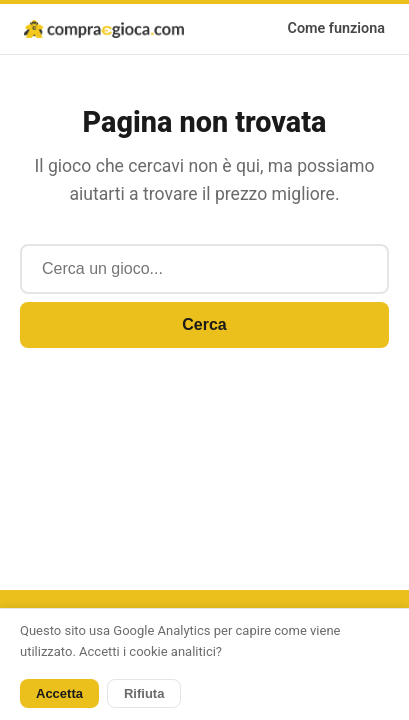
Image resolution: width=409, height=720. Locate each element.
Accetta (59, 693)
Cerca (204, 324)
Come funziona (337, 28)
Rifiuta (144, 693)
